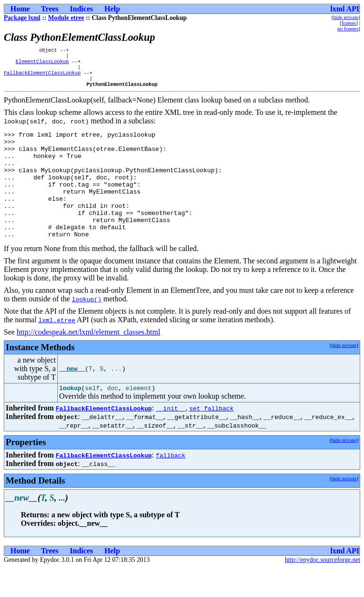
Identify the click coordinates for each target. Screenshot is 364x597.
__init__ (171, 438)
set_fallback (211, 438)
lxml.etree (57, 348)
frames (349, 23)
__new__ (72, 397)
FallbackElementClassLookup (42, 77)
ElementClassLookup (42, 64)
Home (20, 9)
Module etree (66, 18)
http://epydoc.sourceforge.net (323, 589)
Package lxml (22, 18)
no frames (348, 28)
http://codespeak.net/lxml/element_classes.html (88, 360)
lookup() (87, 327)
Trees (50, 9)
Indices (81, 9)
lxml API (345, 9)
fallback (171, 485)
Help (112, 9)
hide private (346, 17)
